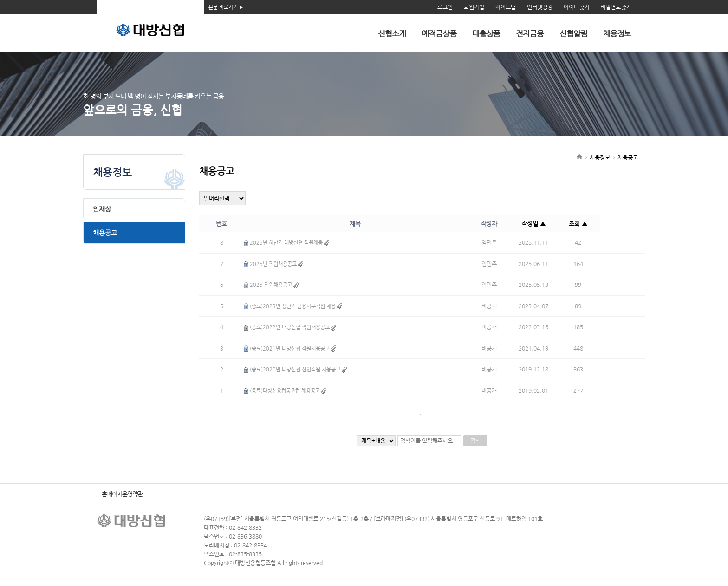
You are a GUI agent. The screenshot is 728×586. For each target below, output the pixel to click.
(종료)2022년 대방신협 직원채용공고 (290, 327)
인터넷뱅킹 (540, 7)
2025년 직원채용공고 (273, 264)
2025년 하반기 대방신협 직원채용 (286, 243)
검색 (475, 441)
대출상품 (486, 33)
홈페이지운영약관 (122, 494)
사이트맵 (506, 7)
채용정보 (617, 33)
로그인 (445, 7)
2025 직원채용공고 (271, 285)
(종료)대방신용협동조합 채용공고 (285, 391)
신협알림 (573, 33)
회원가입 (474, 7)
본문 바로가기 (223, 7)
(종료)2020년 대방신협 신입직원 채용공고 (295, 369)
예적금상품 (439, 33)
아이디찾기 (576, 7)
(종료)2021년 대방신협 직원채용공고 (290, 348)
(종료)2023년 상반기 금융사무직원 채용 (293, 306)
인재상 (102, 209)
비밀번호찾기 (616, 7)
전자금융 (530, 33)
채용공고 (105, 233)
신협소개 (392, 33)
